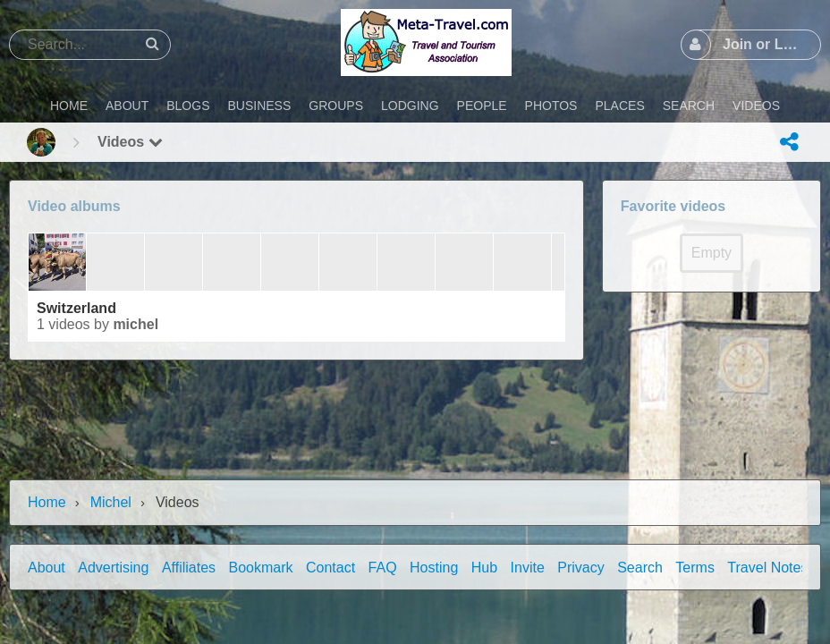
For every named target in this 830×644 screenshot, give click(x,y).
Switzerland (76, 308)
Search (640, 568)
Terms (695, 568)
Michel (136, 324)
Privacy (580, 568)
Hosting (434, 568)
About (47, 568)
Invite (528, 568)
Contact (330, 568)
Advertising (113, 568)
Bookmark (261, 568)
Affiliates (189, 568)
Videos (130, 142)
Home (47, 502)
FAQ (383, 568)
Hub (484, 568)
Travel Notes (767, 568)
